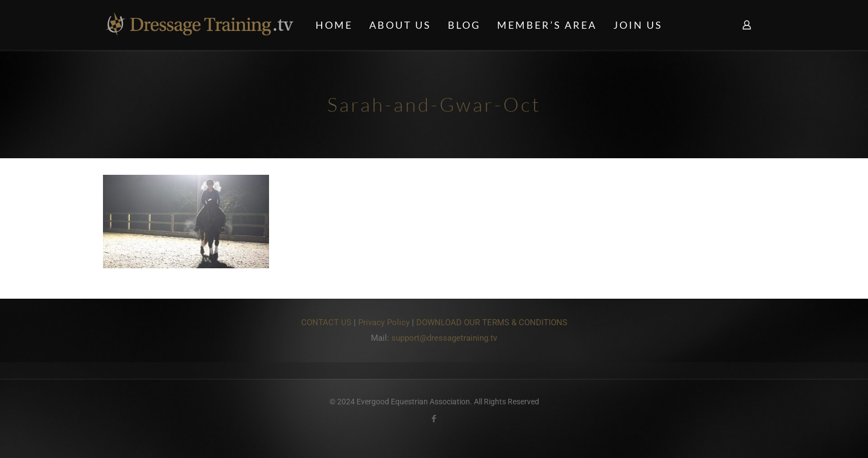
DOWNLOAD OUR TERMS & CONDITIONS (492, 322)
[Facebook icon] (434, 419)
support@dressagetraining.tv (444, 338)
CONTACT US (326, 322)
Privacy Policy (384, 322)
